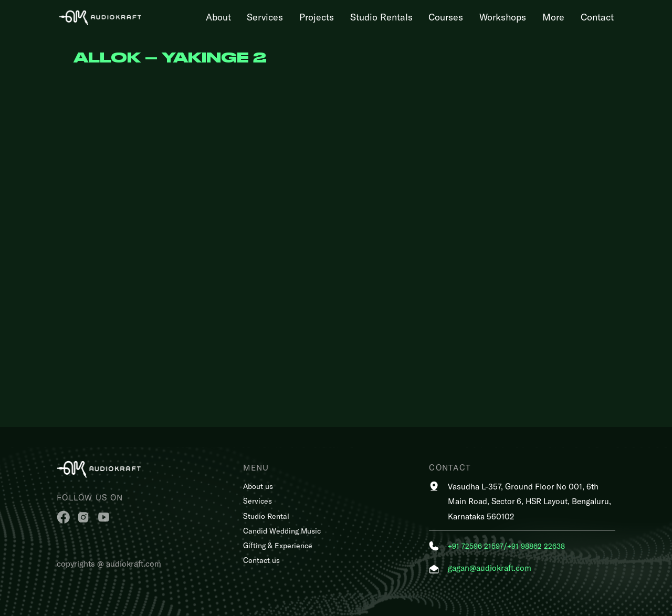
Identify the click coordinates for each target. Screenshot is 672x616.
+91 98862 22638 (536, 546)
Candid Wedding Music (282, 531)
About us (258, 486)
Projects (317, 17)
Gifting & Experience (278, 545)
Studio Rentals (381, 17)
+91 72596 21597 (476, 546)
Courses (446, 17)
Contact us (261, 560)
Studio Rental (266, 516)
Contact (597, 17)
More (553, 17)
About (218, 17)
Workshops (503, 17)
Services (265, 17)
